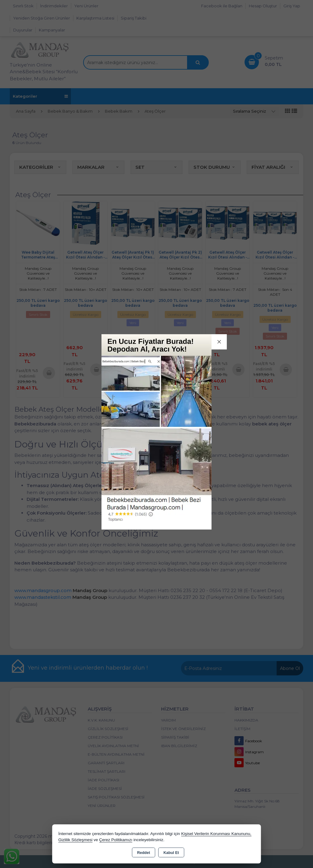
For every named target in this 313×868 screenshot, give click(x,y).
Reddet (143, 853)
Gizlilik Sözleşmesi (75, 840)
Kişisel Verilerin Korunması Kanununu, (216, 834)
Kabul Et (171, 853)
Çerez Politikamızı (116, 840)
